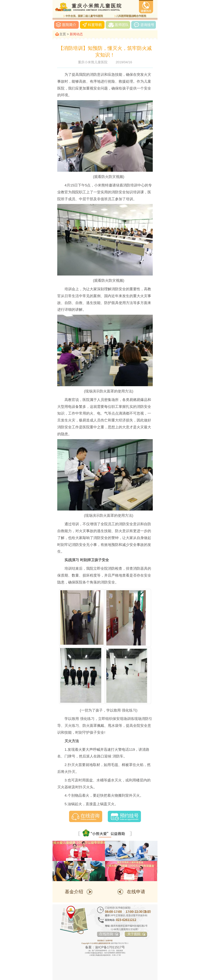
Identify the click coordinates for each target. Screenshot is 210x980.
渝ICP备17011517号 (110, 947)
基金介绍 (74, 892)
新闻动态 (76, 34)
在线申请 (136, 892)
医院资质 (120, 951)
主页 (63, 34)
